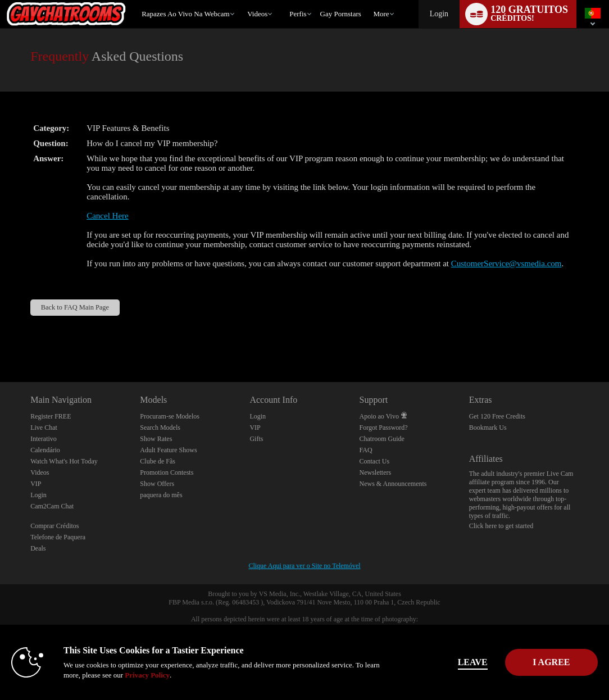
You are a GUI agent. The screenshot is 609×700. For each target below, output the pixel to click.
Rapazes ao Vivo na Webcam (186, 14)
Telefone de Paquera (58, 537)
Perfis (298, 14)
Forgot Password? (384, 428)
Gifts (256, 439)
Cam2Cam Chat (52, 506)
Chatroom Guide (382, 439)
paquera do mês (161, 495)
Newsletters (376, 472)
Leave (433, 662)
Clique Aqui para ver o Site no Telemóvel (304, 566)
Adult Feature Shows (168, 450)
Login (439, 14)
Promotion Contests (167, 472)
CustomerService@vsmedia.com (506, 263)
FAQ (366, 450)
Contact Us (375, 461)
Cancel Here (108, 216)
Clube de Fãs (158, 461)
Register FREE (51, 416)
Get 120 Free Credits (497, 416)
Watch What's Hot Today (64, 461)
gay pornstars (341, 14)
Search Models (160, 428)
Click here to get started (501, 526)
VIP (36, 484)
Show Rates (156, 439)
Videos (257, 14)
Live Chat (44, 428)
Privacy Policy (197, 675)
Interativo (44, 439)
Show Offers (157, 484)
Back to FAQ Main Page (75, 307)
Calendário (45, 450)
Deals (38, 548)
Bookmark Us (488, 428)
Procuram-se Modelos (170, 416)
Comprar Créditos (54, 526)
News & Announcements (393, 484)
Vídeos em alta (242, 0)
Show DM (0, 340)
